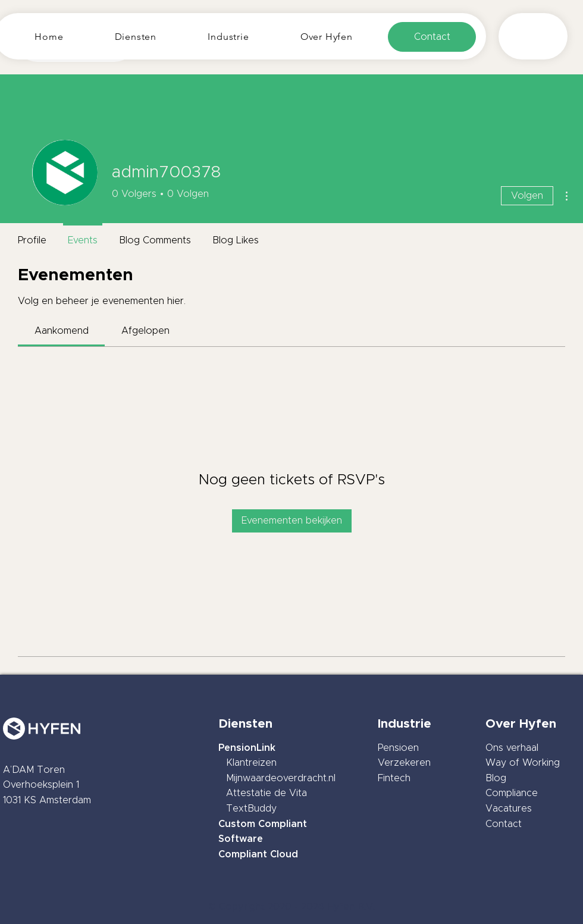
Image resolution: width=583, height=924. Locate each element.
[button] (136, 37)
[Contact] (432, 37)
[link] (62, 331)
